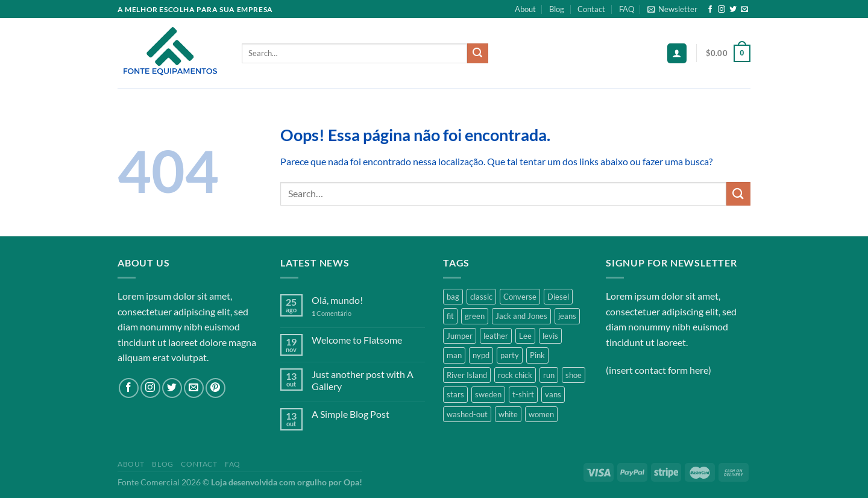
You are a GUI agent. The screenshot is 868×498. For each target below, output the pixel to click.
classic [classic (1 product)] (481, 297)
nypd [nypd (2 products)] (481, 355)
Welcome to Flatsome (357, 340)
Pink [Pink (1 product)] (537, 355)
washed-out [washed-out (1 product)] (467, 414)
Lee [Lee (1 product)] (525, 336)
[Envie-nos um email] (744, 10)
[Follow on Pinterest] (215, 388)
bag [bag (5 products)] (453, 297)
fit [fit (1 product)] (450, 316)
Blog (557, 9)
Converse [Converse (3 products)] (520, 297)
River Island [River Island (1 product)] (467, 375)
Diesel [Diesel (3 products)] (558, 297)
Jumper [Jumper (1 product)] (460, 336)
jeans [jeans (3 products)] (567, 316)
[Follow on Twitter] (733, 10)
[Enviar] (477, 54)
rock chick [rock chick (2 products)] (515, 375)
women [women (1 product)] (541, 414)
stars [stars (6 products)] (455, 394)
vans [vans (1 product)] (553, 394)
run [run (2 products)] (549, 375)
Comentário (332, 313)
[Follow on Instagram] (722, 10)
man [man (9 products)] (454, 355)
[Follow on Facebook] (710, 10)
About (525, 9)
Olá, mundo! (337, 300)
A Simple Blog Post (351, 414)
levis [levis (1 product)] (550, 336)
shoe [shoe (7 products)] (574, 375)
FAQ (627, 9)
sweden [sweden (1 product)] (488, 394)
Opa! (353, 482)
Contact (591, 9)
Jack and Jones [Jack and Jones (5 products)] (521, 316)
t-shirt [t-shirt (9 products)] (523, 394)
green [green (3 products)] (475, 316)
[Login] (677, 53)
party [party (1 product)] (510, 355)
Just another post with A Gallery (363, 380)
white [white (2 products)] (508, 414)
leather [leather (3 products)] (496, 336)
